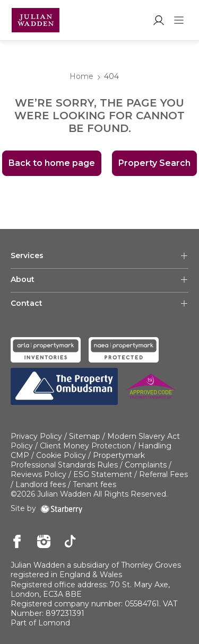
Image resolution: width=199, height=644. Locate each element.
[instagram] (44, 542)
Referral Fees (163, 474)
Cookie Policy (61, 455)
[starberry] (62, 508)
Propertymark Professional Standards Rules (78, 460)
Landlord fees (41, 484)
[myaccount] (158, 20)
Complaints (146, 465)
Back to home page (52, 163)
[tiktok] (70, 542)
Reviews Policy (38, 474)
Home (81, 76)
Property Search (154, 163)
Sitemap (85, 436)
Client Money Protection (85, 446)
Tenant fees (94, 484)
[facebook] (17, 542)
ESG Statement (103, 474)
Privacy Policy (36, 436)
